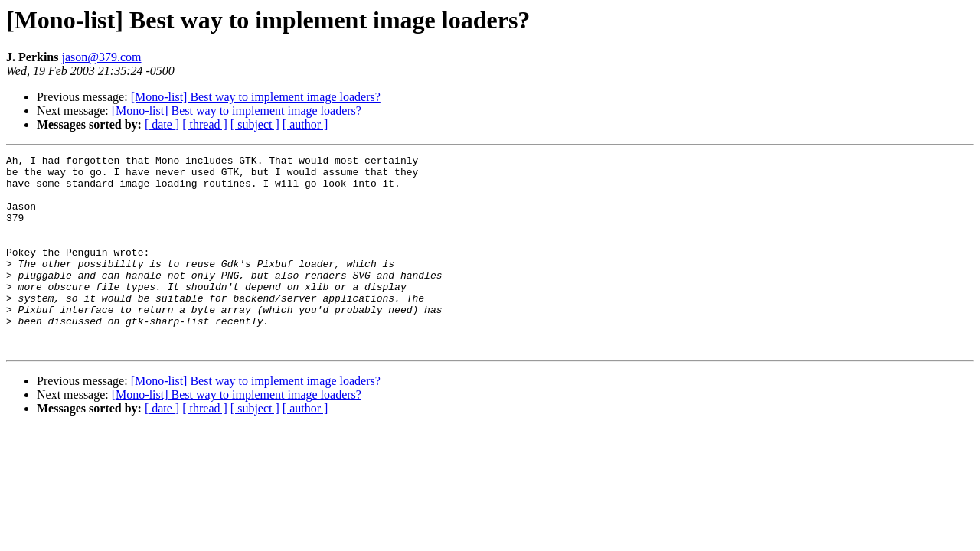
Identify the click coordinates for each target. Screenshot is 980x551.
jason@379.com (101, 57)
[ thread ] (205, 124)
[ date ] (162, 124)
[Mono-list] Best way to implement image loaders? (256, 97)
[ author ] (305, 124)
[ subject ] (255, 124)
